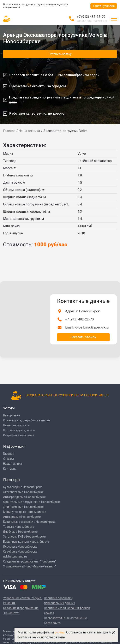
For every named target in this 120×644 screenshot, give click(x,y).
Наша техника (29, 131)
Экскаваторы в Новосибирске (23, 492)
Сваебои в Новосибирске (20, 552)
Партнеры (12, 480)
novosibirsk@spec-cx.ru (91, 327)
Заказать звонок (83, 337)
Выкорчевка (11, 415)
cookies (60, 632)
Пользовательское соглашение (65, 618)
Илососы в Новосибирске (20, 547)
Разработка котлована (19, 435)
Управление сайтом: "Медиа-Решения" (30, 566)
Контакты (10, 469)
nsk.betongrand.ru (15, 556)
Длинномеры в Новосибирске (23, 507)
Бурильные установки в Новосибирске (29, 522)
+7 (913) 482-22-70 (91, 17)
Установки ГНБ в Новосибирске (24, 537)
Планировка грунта (16, 425)
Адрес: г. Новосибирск (82, 311)
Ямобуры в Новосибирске (20, 532)
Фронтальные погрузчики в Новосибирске (32, 502)
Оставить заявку (60, 54)
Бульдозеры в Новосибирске (23, 487)
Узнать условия (104, 6)
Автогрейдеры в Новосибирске (24, 497)
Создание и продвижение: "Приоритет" (30, 561)
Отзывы (8, 459)
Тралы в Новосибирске (19, 527)
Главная (9, 131)
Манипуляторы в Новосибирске (25, 512)
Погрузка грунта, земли (19, 430)
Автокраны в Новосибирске (22, 517)
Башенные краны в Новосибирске (26, 542)
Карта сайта (52, 623)
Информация (14, 446)
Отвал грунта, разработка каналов (27, 420)
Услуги (9, 408)
